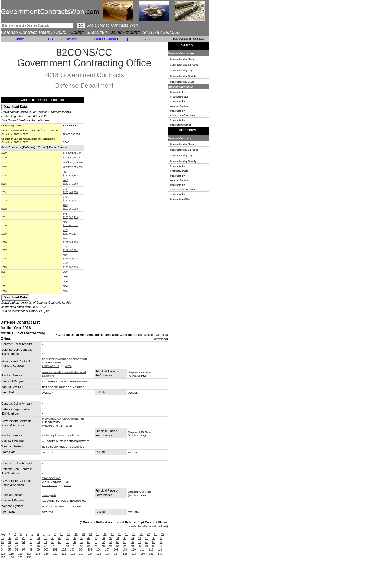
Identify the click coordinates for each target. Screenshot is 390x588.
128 (125, 554)
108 (116, 550)
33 (60, 538)
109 (125, 550)
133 (3, 558)
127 (116, 554)
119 (46, 554)
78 (53, 546)
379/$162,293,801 (73, 158)
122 (73, 554)
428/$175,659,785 (73, 167)
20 (134, 534)
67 (139, 542)
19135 (69, 426)
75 (31, 546)
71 (2, 546)
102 (64, 550)
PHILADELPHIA (51, 426)
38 (96, 538)
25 (2, 538)
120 (55, 554)
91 (147, 546)
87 (118, 546)
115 (12, 554)
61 (96, 542)
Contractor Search (63, 39)
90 (139, 546)
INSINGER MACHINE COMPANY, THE (63, 419)
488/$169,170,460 (73, 163)
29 (31, 538)
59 (82, 542)
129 (134, 554)
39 (103, 538)
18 (120, 534)
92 (154, 546)
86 (110, 546)
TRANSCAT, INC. (51, 478)
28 (24, 538)
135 (20, 558)
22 (148, 534)
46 (154, 538)
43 (132, 538)
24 (163, 534)
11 (69, 534)
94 (2, 550)
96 (16, 550)
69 (154, 542)
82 (82, 546)
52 (31, 542)
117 (29, 554)
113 (160, 550)
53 (38, 542)
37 (89, 538)
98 (31, 550)
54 (45, 542)
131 (151, 554)
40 (110, 538)
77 (45, 546)
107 (107, 550)
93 (161, 546)
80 (67, 546)
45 (147, 538)
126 (108, 554)
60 (89, 542)
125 (99, 554)
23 (156, 534)
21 (141, 534)
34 (67, 538)
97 (24, 550)
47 (161, 538)
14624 (67, 485)
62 (103, 542)
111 (142, 550)
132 (160, 554)
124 (90, 554)
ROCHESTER (50, 485)
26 (9, 538)
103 (72, 550)
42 (125, 538)
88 (125, 546)
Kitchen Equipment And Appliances (61, 436)
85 (103, 546)
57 (67, 542)
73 (16, 546)
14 (91, 534)
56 (60, 542)
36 (82, 538)
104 (81, 550)
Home (19, 39)
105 (90, 550)
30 (38, 538)
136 (29, 558)
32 (53, 538)
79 (60, 546)
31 (45, 538)
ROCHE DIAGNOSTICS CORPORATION (64, 359)
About (150, 39)
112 (151, 550)
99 (38, 550)
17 (112, 534)
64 (118, 542)
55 (53, 542)
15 (98, 534)
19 (127, 534)
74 (24, 546)
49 (9, 542)
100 (46, 550)
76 (38, 546)
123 (81, 554)
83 (89, 546)
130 (143, 554)
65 (125, 542)
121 (64, 554)
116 (20, 554)
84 (96, 546)
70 (161, 542)
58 (74, 542)
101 (55, 550)
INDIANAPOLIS (51, 366)
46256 (68, 366)
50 (16, 542)
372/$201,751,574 (73, 153)
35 (74, 538)
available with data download (148, 526)
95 (9, 550)
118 (38, 554)
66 (132, 542)
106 (99, 550)
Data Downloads (107, 39)
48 (2, 542)
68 (147, 542)
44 (139, 538)
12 (76, 534)
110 (134, 550)
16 (105, 534)
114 (3, 554)
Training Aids (49, 495)
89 (132, 546)
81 (74, 546)
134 (12, 558)
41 (118, 538)
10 (62, 534)
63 (110, 542)
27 (16, 538)
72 (9, 546)
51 (24, 542)
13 (83, 534)
